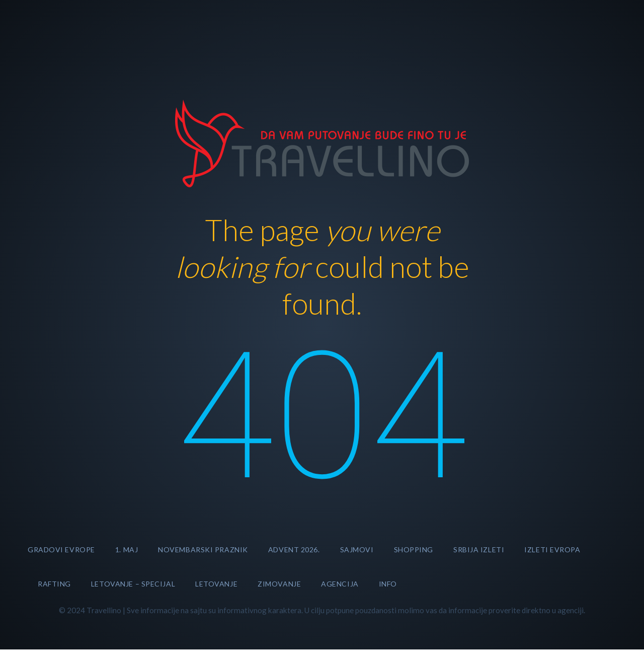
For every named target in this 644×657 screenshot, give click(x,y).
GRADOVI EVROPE (61, 550)
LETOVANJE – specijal (133, 584)
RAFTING (54, 584)
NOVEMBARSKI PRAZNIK (203, 550)
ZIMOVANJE (279, 584)
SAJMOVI (357, 550)
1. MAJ (127, 550)
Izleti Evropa (552, 550)
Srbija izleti (479, 550)
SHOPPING (414, 550)
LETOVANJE (216, 584)
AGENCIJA (340, 584)
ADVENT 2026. (294, 550)
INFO (388, 584)
